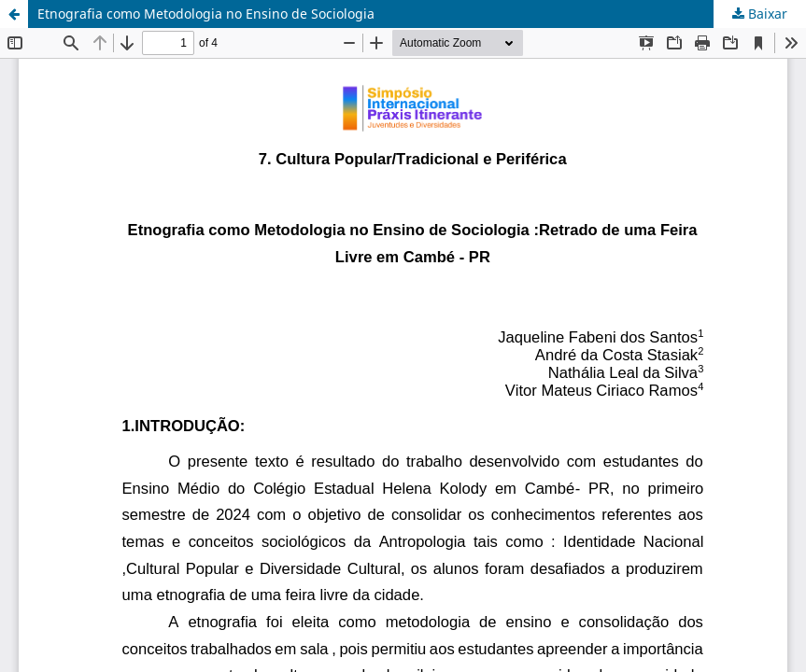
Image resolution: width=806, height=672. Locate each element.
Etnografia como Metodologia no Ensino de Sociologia (206, 14)
